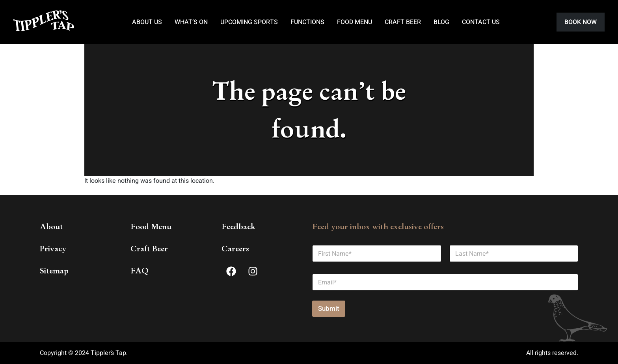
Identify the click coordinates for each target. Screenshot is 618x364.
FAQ (140, 271)
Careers (235, 249)
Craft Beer (403, 22)
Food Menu (355, 22)
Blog (441, 22)
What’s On (191, 22)
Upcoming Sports (249, 22)
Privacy (53, 249)
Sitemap (54, 271)
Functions (307, 22)
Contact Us (481, 22)
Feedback (238, 227)
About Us (147, 22)
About (51, 227)
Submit (329, 309)
